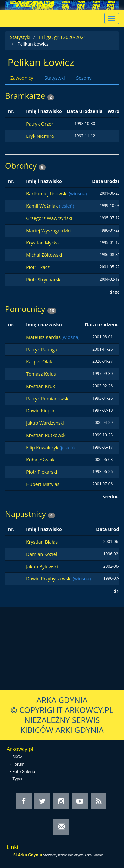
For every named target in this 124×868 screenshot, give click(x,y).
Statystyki (20, 37)
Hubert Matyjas (43, 484)
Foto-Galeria (24, 771)
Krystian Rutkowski (46, 435)
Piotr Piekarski (41, 472)
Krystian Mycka (42, 243)
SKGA (18, 757)
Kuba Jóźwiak (40, 460)
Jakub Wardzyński (45, 423)
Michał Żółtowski (44, 255)
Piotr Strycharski (44, 279)
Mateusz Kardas (44, 337)
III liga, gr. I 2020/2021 (62, 37)
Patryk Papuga (42, 349)
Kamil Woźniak (42, 206)
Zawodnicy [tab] (22, 78)
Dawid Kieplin (41, 411)
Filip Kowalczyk (43, 447)
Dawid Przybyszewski (49, 579)
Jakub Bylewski (42, 566)
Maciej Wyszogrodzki (48, 230)
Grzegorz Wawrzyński (49, 218)
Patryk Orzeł (39, 124)
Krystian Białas (42, 542)
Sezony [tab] (84, 78)
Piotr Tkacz (38, 267)
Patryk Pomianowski (48, 398)
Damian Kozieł (41, 554)
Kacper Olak (39, 362)
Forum (19, 764)
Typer (18, 779)
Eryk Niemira (40, 136)
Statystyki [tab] (55, 78)
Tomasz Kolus (41, 374)
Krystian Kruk (41, 386)
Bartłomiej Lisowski (47, 194)
